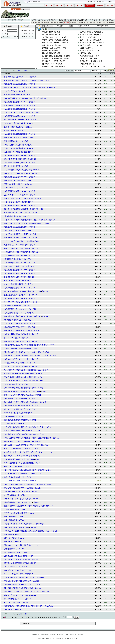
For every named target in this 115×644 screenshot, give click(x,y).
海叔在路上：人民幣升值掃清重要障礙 (18, 456)
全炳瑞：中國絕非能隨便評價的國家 (17, 334)
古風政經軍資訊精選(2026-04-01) (16, 270)
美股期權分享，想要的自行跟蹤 (16, 152)
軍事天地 (41, 23)
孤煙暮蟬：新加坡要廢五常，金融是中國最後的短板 (23, 352)
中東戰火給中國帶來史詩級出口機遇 (55, 40)
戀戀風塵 (53, 23)
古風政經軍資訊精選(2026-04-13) (16, 84)
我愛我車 (105, 23)
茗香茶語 (41, 20)
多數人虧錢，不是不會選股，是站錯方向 (19, 113)
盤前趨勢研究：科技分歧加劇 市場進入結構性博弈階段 (24, 606)
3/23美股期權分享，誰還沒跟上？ (16, 363)
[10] (39, 617)
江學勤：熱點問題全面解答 (14, 127)
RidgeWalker (40, 577)
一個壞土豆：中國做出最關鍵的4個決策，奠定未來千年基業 (26, 220)
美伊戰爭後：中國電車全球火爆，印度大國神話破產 (23, 223)
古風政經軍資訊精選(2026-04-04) (16, 227)
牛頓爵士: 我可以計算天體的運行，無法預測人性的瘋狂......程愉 (27, 531)
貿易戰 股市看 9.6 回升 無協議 (90, 35)
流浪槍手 (40, 474)
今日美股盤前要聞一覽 (12, 567)
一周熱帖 (70, 26)
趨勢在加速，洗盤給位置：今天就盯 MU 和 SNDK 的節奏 (25, 592)
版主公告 (32, 36)
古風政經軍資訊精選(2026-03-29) (16, 298)
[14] (56, 617)
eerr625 (51, 452)
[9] (36, 617)
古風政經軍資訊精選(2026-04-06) (16, 191)
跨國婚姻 (47, 23)
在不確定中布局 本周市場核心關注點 (17, 560)
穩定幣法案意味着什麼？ (51, 51)
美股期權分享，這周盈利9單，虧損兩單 (18, 331)
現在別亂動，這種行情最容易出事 (16, 323)
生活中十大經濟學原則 (88, 37)
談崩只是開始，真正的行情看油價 (16, 105)
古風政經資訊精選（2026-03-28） (16, 309)
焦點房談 (99, 23)
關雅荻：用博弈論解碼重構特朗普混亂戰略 (20, 209)
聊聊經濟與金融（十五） (89, 64)
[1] (9, 617)
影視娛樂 (92, 23)
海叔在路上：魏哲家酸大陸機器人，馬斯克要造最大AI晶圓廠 (26, 356)
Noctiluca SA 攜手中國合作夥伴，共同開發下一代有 (23, 291)
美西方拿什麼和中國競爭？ (52, 35)
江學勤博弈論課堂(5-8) (12, 141)
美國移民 (112, 23)
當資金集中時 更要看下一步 (14, 599)
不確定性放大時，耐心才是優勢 (16, 513)
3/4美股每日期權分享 (12, 495)
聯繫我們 (101, 2)
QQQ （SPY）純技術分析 (13, 466)
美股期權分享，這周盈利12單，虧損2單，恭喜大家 (22, 316)
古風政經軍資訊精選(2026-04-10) (16, 116)
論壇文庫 (32, 31)
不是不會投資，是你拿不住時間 (16, 202)
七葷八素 (79, 20)
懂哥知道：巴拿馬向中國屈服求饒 (16, 420)
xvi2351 (49, 470)
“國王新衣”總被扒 (86, 53)
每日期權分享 (9, 610)
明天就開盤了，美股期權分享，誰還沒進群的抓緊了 (23, 370)
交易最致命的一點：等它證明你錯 (16, 195)
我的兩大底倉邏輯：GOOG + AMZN (17, 595)
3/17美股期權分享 (11, 424)
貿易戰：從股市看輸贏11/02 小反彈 (92, 66)
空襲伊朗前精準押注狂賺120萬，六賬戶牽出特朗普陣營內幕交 (26, 506)
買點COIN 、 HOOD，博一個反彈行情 (18, 545)
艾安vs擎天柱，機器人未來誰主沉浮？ (18, 581)
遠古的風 (20, 20)
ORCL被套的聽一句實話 (13, 602)
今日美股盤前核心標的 (12, 552)
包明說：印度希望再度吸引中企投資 (17, 449)
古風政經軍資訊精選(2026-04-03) (16, 256)
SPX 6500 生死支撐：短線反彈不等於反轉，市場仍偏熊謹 (25, 484)
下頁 (19, 71)
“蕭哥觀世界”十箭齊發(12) (14, 259)
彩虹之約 (60, 20)
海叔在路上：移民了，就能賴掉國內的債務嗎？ (21, 402)
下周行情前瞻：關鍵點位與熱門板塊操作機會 (20, 377)
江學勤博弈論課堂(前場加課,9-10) (16, 77)
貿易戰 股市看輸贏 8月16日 (89, 51)
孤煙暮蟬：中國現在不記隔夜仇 (16, 399)
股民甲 (14, 20)
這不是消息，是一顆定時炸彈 (15, 231)
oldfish (52, 345)
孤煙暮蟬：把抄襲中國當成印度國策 (17, 406)
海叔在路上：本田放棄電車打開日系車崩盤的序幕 (22, 445)
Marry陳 (38, 585)
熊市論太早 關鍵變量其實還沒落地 (17, 563)
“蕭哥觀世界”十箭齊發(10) (14, 320)
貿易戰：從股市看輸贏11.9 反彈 (91, 61)
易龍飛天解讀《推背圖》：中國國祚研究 (19, 198)
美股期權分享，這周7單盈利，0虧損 (17, 341)
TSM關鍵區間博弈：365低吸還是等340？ (19, 585)
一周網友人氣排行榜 (83, 26)
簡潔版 (31, 33)
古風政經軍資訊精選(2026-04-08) (16, 155)
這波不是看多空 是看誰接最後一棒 (17, 159)
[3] (16, 617)
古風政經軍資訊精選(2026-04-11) (16, 109)
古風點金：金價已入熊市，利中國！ (55, 48)
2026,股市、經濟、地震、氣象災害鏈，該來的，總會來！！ (26, 452)
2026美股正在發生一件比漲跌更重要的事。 (20, 463)
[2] (12, 617)
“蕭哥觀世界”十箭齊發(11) (14, 306)
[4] (19, 617)
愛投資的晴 (40, 524)
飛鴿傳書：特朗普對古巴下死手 (16, 327)
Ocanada (34, 413)
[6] (26, 617)
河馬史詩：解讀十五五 (12, 384)
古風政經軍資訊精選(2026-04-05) (16, 206)
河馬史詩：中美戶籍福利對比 (15, 123)
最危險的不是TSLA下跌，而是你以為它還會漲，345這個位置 (26, 88)
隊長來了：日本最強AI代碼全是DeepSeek (19, 395)
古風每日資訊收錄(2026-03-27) (15, 313)
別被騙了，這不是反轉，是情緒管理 (17, 366)
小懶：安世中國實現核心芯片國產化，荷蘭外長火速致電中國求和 (28, 438)
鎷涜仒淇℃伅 (63, 635)
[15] (60, 617)
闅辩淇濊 (81, 635)
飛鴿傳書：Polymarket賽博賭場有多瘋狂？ (19, 374)
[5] (22, 617)
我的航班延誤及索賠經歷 (89, 59)
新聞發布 (45, 291)
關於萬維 (111, 2)
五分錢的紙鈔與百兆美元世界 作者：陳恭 (19, 459)
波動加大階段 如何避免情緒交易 (16, 556)
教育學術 (99, 20)
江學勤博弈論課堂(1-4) (12, 188)
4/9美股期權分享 (10, 130)
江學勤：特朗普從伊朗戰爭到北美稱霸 (18, 241)
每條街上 (34, 266)
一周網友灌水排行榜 (102, 26)
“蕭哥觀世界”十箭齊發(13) (14, 216)
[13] (52, 617)
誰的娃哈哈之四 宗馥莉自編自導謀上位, (56, 59)
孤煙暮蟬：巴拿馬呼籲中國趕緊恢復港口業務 (20, 434)
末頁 (26, 71)
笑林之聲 (105, 20)
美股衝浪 (28, 477)
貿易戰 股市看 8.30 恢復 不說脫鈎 (92, 43)
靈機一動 (60, 23)
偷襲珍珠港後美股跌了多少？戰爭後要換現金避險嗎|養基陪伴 (26, 345)
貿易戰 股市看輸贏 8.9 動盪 (89, 56)
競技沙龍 (53, 20)
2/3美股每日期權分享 (12, 509)
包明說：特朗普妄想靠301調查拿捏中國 (18, 431)
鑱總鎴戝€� (54, 635)
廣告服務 (92, 2)
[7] (29, 617)
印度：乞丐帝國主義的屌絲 (52, 45)
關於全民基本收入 (86, 48)
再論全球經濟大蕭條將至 (51, 53)
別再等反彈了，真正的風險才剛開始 (17, 302)
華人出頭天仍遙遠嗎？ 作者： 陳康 (17, 266)
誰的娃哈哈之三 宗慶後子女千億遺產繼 (56, 56)
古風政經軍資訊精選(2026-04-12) (16, 102)
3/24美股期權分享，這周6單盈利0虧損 (18, 349)
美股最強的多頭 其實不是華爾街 (16, 138)
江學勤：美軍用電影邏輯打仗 (15, 148)
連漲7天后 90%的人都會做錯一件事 (17, 120)
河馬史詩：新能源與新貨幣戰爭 (16, 163)
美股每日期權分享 (11, 517)
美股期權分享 (9, 535)
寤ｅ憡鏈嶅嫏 (45, 635)
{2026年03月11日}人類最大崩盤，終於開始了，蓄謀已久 (24, 470)
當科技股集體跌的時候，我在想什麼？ (18, 502)
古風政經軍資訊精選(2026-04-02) (16, 263)
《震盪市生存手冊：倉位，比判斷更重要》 (20, 524)
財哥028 (49, 80)
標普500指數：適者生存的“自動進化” (17, 499)
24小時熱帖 (59, 26)
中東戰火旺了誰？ (11, 91)
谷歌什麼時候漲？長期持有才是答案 (17, 492)
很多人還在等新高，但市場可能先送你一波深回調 (22, 98)
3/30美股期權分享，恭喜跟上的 (15, 284)
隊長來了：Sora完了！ (12, 338)
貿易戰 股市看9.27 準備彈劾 (52, 64)
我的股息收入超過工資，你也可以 (54, 61)
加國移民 (73, 23)
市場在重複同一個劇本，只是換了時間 (18, 170)
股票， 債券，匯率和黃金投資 (90, 40)
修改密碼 (24, 36)
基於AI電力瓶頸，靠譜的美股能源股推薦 (19, 488)
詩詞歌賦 (73, 20)
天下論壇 (47, 20)
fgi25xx (39, 463)
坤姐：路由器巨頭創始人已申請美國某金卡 (20, 381)
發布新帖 (24, 31)
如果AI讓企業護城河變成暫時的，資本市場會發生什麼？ (25, 427)
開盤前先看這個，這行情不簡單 (16, 277)
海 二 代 (92, 20)
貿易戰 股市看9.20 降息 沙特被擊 (54, 66)
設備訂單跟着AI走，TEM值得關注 (17, 527)
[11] (44, 617)
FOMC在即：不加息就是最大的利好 (17, 413)
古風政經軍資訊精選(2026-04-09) (16, 134)
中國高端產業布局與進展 (51, 32)
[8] (32, 617)
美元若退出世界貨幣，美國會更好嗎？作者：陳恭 (22, 391)
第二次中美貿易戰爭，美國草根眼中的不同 (20, 474)
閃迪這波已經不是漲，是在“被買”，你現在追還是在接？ (24, 80)
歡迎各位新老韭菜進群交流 (14, 477)
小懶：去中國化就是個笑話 (14, 145)
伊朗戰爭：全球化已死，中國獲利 (54, 37)
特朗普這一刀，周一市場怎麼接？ (16, 245)
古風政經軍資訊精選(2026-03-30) (16, 288)
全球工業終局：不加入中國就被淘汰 (55, 43)
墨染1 (49, 592)
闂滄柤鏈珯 (36, 635)
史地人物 (34, 23)
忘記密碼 (24, 33)
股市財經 (66, 23)
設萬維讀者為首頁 (35, 2)
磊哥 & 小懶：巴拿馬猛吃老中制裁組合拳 (19, 441)
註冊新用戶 (14, 37)
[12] (48, 617)
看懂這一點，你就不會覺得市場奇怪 (17, 173)
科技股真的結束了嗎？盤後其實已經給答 (19, 588)
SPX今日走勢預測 (11, 538)
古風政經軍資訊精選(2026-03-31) (16, 273)
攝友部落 (66, 20)
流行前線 (79, 23)
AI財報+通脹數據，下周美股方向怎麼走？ (19, 577)
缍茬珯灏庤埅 (72, 635)
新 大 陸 (86, 23)
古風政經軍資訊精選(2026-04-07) (16, 177)
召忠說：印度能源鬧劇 (12, 166)
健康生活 (112, 20)
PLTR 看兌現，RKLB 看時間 (14, 570)
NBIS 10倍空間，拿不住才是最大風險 (18, 574)
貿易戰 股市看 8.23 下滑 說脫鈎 (91, 45)
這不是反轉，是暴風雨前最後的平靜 (17, 238)
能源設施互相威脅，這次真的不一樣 (17, 295)
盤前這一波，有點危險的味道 (15, 181)
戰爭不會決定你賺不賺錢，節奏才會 (17, 213)
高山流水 (86, 20)
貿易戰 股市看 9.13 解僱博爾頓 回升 (92, 32)
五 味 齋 (34, 20)
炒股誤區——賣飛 (11, 416)
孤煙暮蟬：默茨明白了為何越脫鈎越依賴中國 (20, 388)
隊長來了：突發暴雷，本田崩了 (16, 409)
